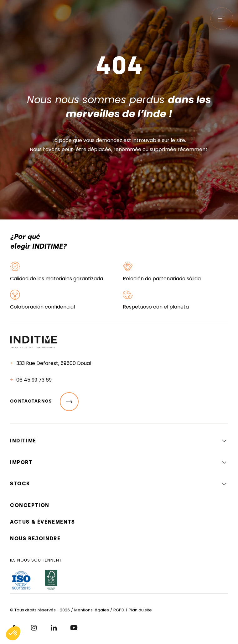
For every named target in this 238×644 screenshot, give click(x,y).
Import (21, 462)
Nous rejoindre (35, 538)
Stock (20, 484)
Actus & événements (43, 522)
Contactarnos (44, 402)
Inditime (23, 441)
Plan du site (140, 610)
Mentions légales (92, 610)
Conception (30, 505)
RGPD (119, 610)
